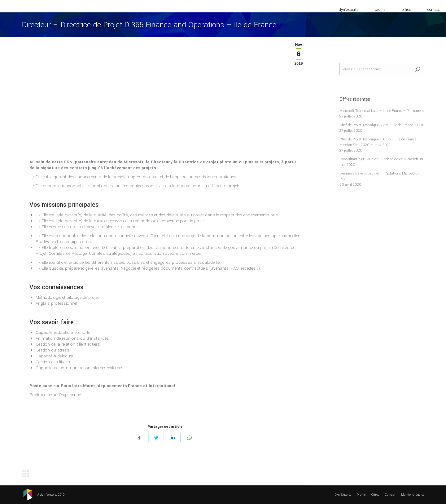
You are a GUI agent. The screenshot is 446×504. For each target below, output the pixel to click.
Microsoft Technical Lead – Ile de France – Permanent (382, 111)
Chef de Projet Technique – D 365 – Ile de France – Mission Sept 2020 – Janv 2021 (380, 142)
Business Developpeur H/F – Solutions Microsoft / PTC (379, 176)
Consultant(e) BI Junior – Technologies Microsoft (379, 159)
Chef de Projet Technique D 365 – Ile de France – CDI (381, 125)
